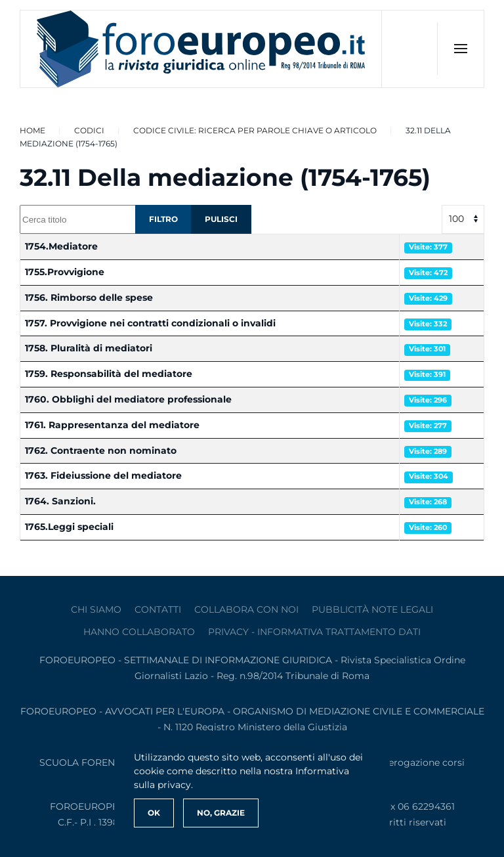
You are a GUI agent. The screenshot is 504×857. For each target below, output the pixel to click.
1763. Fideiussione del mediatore (103, 475)
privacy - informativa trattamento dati (314, 632)
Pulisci (221, 219)
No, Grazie (221, 813)
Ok (154, 813)
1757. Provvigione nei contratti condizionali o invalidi (150, 323)
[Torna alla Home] (201, 49)
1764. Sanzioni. (60, 501)
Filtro (163, 219)
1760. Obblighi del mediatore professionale (128, 399)
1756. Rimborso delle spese (89, 297)
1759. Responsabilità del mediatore (109, 374)
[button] (460, 49)
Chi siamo (96, 609)
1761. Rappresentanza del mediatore (112, 425)
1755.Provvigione (65, 272)
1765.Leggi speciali (69, 527)
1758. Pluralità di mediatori (89, 348)
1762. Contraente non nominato (101, 450)
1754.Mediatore (61, 246)
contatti (158, 609)
